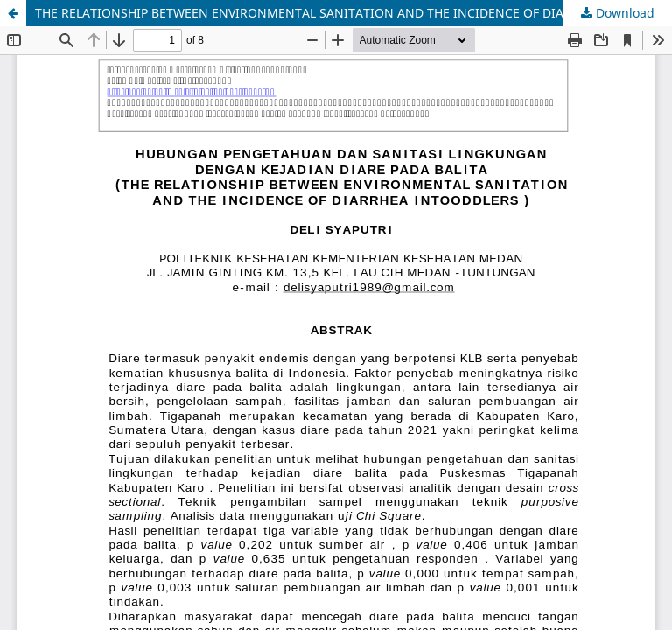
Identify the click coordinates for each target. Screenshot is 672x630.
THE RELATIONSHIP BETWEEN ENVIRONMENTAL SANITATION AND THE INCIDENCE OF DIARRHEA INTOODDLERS (353, 13)
